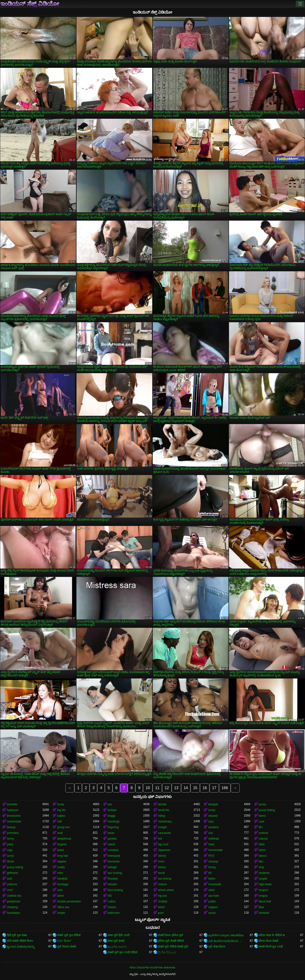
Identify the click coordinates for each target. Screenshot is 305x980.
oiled (211, 890)
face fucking (115, 890)
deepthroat (64, 839)
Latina (112, 901)
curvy (10, 856)
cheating (12, 907)
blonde (162, 804)
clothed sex (14, 896)
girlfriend (12, 873)
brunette (12, 804)
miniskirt (264, 913)
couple (263, 879)
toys (211, 822)
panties (112, 839)
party (10, 844)
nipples (62, 861)
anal (60, 833)
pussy (262, 804)
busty (61, 804)
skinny (162, 856)
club (60, 890)
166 (225, 788)
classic (112, 907)
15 (195, 788)
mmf (10, 890)
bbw (261, 907)
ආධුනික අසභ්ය (117, 947)
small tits (164, 810)
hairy (211, 844)
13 (176, 788)
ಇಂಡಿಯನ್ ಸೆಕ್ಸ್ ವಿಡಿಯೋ (30, 4)
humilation (13, 913)
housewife (215, 884)
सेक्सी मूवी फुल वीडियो (69, 935)
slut (211, 833)
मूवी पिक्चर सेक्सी (67, 947)
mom (161, 861)
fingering (113, 827)
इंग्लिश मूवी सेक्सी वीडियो (171, 941)
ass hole (214, 896)
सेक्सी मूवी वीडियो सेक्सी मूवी (173, 947)
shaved (213, 816)
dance (263, 856)
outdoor (264, 833)
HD (110, 896)
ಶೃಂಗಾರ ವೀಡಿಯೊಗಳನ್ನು (21, 947)
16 (205, 788)
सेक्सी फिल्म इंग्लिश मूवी (170, 935)
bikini (60, 896)
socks (212, 913)
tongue (263, 896)
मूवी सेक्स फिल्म (217, 947)
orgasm (213, 907)
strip (262, 867)
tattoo (262, 850)
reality (61, 867)
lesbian (112, 810)
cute (262, 822)
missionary (165, 822)
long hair (63, 856)
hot (160, 839)
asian (111, 833)
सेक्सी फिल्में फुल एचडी (271, 947)
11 (157, 788)
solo (10, 879)
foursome (114, 861)
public (212, 901)
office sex (63, 907)
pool (161, 913)
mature (162, 884)
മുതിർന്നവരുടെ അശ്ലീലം (226, 935)
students (264, 873)
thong (212, 867)
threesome (14, 816)
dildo (262, 844)
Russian (113, 879)
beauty (11, 827)
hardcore (13, 810)
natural (263, 839)
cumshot (113, 850)
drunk (10, 861)
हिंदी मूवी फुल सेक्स (17, 935)
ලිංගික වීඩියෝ (167, 952)
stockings (114, 822)
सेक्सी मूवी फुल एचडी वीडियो (123, 952)
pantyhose (13, 901)
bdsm (212, 879)
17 (214, 788)
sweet (111, 844)
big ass (163, 896)
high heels (265, 884)
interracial (114, 856)
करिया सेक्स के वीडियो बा (272, 935)
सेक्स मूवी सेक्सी (116, 941)
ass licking (165, 879)
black (61, 850)
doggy (112, 816)
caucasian (164, 833)
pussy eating (15, 867)
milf (59, 822)
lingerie (62, 844)
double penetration (69, 901)
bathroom (114, 913)
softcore (12, 884)
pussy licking (267, 810)
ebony (162, 867)
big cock (163, 844)
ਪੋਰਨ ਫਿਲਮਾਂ (64, 941)
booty (212, 810)
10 (148, 788)
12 (167, 788)
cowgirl (162, 827)
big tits (61, 810)
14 (186, 788)
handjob (62, 879)
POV (211, 856)
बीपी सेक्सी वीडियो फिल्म (20, 941)
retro (60, 873)
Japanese (164, 850)
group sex (64, 827)
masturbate (14, 822)
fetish (161, 907)
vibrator (112, 884)
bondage (63, 884)
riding (161, 816)
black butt (265, 901)
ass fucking (115, 873)
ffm (261, 827)
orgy (10, 850)
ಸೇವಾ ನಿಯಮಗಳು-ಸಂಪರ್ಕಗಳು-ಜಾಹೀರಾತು (152, 967)
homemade (215, 850)
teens (262, 816)
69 (210, 873)
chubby (163, 901)
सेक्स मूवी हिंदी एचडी (119, 935)
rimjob (61, 913)
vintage (112, 867)
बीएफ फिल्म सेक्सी (269, 941)
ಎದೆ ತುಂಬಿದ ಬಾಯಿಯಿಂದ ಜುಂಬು (226, 941)
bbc (261, 861)
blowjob (213, 804)
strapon (264, 890)
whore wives (166, 890)
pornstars (13, 833)
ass (110, 804)
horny (10, 839)
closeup (213, 861)
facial (161, 873)
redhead (213, 839)
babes (61, 816)
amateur (213, 827)
